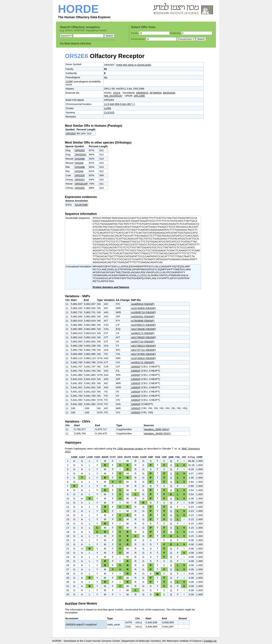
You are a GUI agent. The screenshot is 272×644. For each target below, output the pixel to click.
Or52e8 (79, 163)
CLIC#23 (109, 112)
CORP (69, 81)
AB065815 (142, 93)
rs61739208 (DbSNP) (143, 329)
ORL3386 (139, 96)
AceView (71, 604)
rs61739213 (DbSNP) (143, 346)
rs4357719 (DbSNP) (143, 341)
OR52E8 (71, 133)
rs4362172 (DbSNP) (143, 362)
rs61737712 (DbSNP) (143, 350)
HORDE (78, 9)
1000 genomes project (130, 449)
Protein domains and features (111, 287)
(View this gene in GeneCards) (134, 65)
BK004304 (169, 93)
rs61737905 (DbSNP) (143, 354)
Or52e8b (80, 159)
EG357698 (81, 205)
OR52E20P (81, 184)
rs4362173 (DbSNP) (143, 333)
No (106, 77)
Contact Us (210, 641)
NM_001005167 (113, 96)
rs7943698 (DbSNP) (143, 321)
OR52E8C (80, 154)
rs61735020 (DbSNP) (143, 337)
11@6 (107, 108)
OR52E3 (80, 179)
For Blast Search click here (75, 43)
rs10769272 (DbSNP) (143, 325)
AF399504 (156, 93)
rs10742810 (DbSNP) (143, 358)
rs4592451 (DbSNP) (143, 316)
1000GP (136, 366)
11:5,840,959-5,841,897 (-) (119, 104)
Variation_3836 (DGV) (156, 429)
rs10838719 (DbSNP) (143, 312)
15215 (117, 93)
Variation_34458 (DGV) (157, 433)
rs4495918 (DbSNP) (143, 304)
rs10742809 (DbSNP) (143, 308)
